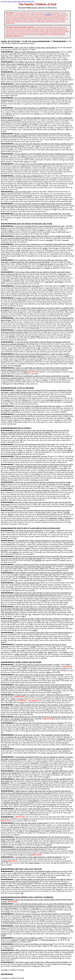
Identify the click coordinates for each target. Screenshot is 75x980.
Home (4, 1)
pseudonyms (49, 14)
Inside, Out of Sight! (29, 1)
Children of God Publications (15, 1)
